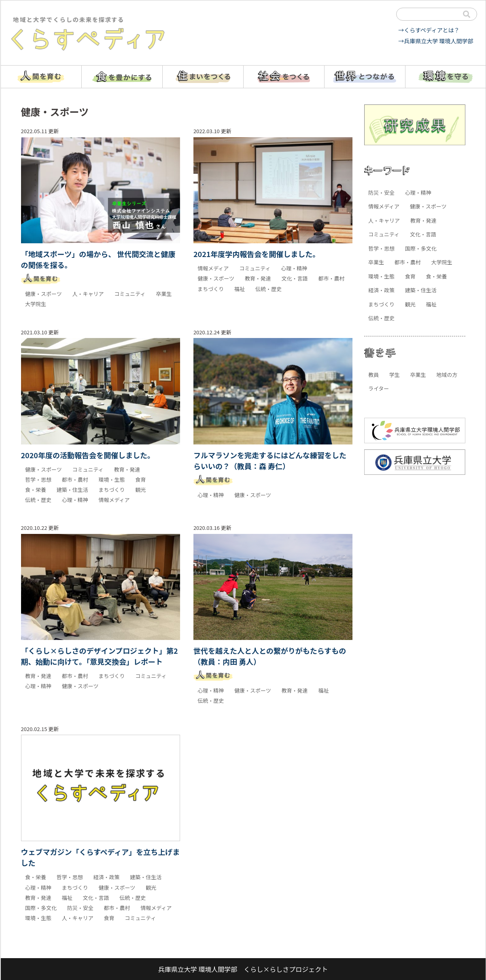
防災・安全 (80, 908)
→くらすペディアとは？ (429, 30)
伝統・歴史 (268, 289)
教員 (374, 375)
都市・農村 (331, 278)
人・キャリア (88, 294)
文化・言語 (295, 278)
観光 (140, 490)
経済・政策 (106, 877)
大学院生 (36, 304)
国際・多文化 (41, 908)
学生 (395, 375)
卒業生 (164, 294)
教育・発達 (258, 278)
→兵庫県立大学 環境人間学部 (436, 41)
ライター (379, 388)
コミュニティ (130, 294)
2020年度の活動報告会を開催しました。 (88, 455)
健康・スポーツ (44, 294)
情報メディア (213, 268)
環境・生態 (111, 479)
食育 (140, 479)
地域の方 (447, 375)
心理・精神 (294, 268)
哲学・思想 (38, 479)
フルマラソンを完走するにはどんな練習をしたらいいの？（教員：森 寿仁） (270, 460)
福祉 (240, 289)
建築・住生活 (72, 490)
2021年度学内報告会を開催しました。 (257, 254)
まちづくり (211, 289)
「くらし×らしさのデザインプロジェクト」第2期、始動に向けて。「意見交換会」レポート (100, 656)
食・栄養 (36, 490)
